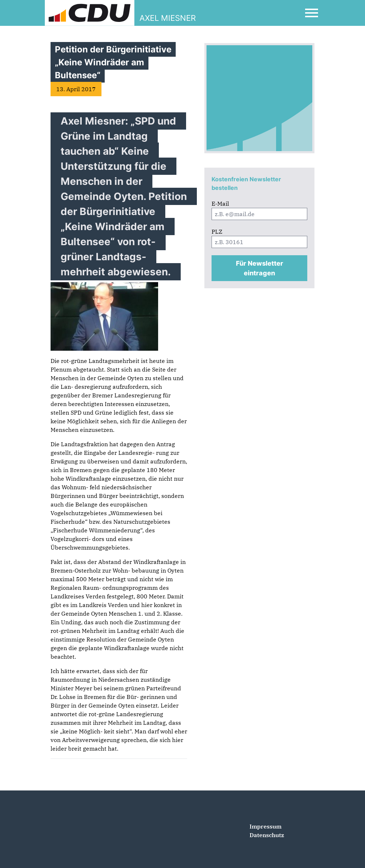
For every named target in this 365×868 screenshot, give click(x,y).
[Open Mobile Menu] (312, 13)
